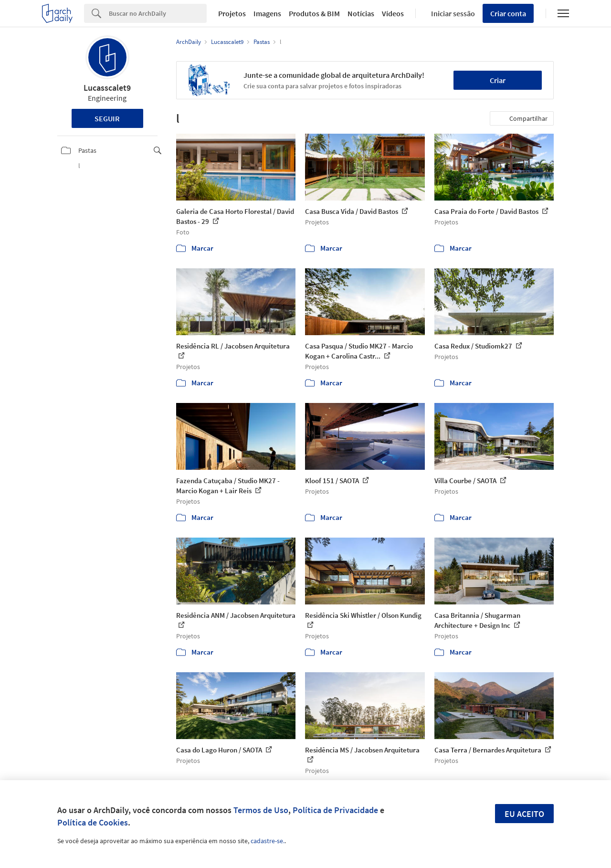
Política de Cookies (93, 822)
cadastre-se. (268, 841)
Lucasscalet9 (107, 88)
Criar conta (508, 13)
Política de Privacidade (335, 810)
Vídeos (393, 13)
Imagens (267, 13)
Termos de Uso (261, 810)
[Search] (158, 13)
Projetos (232, 13)
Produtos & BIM (314, 13)
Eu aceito (524, 814)
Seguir (107, 118)
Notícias (361, 13)
